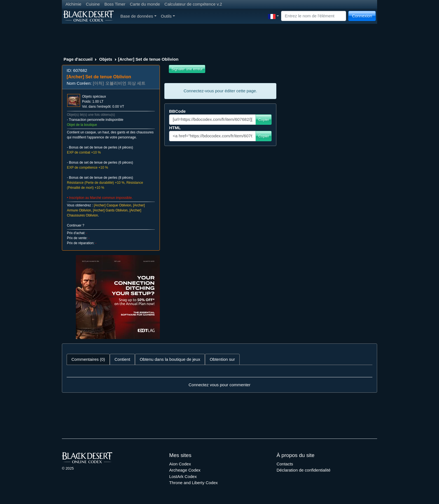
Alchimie (73, 4)
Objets (106, 59)
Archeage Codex (185, 470)
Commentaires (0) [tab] (88, 359)
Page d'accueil (78, 59)
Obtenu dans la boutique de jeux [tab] (170, 359)
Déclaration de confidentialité (304, 470)
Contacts (285, 464)
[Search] (314, 16)
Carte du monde (145, 4)
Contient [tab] (122, 359)
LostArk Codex (183, 476)
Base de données (138, 16)
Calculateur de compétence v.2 (193, 4)
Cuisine (93, 4)
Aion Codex (180, 464)
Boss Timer (115, 4)
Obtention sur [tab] (222, 359)
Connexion (362, 16)
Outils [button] (168, 16)
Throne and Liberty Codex (193, 483)
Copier (264, 120)
